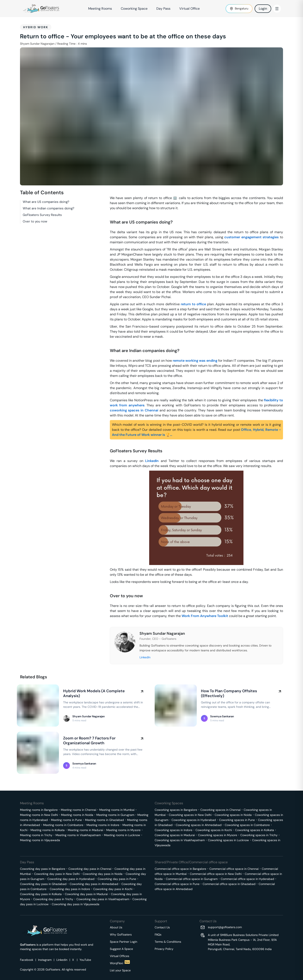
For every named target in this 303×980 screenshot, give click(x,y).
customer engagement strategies (251, 237)
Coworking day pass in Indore (70, 889)
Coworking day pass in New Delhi (57, 874)
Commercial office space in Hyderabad (247, 879)
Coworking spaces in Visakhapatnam (180, 840)
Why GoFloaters (121, 934)
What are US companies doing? (46, 202)
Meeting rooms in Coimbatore (63, 825)
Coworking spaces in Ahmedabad (199, 825)
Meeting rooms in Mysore (123, 830)
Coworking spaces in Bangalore (176, 810)
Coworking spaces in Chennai (220, 810)
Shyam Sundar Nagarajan (37, 44)
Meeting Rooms (100, 9)
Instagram (45, 960)
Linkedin (62, 960)
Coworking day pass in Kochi (113, 889)
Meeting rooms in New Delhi (39, 815)
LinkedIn (152, 461)
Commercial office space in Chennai (234, 869)
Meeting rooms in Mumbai (117, 810)
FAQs (158, 934)
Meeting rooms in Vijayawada (40, 840)
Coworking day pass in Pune (117, 879)
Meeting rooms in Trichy (36, 835)
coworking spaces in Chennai (134, 410)
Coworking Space (134, 9)
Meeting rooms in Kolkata (48, 830)
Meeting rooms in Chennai (78, 810)
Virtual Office (189, 9)
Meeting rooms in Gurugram (115, 815)
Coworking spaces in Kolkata (254, 830)
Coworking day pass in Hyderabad (71, 879)
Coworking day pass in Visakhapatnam (103, 899)
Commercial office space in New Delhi (216, 874)
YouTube (85, 960)
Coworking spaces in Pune (237, 820)
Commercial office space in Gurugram (192, 879)
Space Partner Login (124, 942)
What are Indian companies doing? (49, 208)
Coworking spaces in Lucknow (228, 840)
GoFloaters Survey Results (42, 215)
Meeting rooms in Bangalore (39, 810)
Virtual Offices (120, 956)
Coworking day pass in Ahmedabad (94, 884)
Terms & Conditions (168, 942)
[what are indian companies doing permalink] (108, 344)
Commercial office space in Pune (177, 884)
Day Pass (163, 9)
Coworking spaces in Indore (173, 830)
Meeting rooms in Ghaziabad (104, 820)
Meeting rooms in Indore (103, 825)
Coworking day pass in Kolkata (41, 894)
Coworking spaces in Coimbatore (247, 825)
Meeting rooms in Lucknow (122, 835)
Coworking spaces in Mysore (218, 835)
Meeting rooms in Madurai (85, 830)
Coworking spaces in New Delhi (190, 815)
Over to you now (35, 221)
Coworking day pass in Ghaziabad (43, 884)
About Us (116, 927)
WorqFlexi (120, 963)
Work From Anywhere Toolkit (205, 616)
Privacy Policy (164, 949)
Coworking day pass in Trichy (53, 899)
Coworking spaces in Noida (233, 815)
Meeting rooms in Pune (66, 820)
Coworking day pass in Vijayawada (76, 904)
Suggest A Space (121, 949)
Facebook (27, 960)
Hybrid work (36, 27)
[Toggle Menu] (277, 9)
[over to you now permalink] (108, 589)
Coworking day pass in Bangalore (43, 869)
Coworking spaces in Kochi (214, 830)
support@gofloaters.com (225, 927)
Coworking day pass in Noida (103, 874)
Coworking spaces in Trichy (259, 835)
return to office (193, 304)
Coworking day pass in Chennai (90, 869)
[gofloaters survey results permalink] (108, 444)
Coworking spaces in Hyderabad (194, 820)
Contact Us (162, 927)
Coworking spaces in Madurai (175, 835)
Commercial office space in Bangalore (180, 869)
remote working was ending (195, 361)
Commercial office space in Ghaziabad (229, 884)
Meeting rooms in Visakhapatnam (78, 835)
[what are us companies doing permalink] (108, 215)
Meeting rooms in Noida (77, 815)
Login (263, 9)
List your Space (120, 970)
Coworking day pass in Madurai (86, 894)
